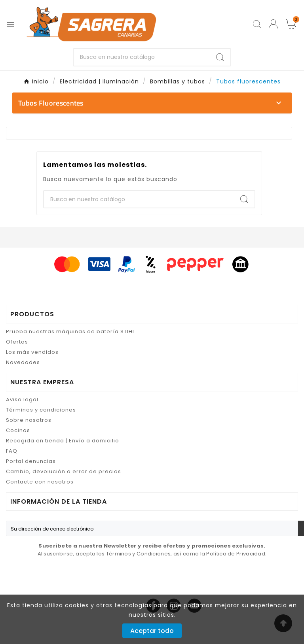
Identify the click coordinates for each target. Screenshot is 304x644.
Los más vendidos (32, 352)
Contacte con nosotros (40, 482)
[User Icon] (273, 24)
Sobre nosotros (29, 420)
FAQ (12, 451)
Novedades (23, 362)
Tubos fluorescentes (51, 103)
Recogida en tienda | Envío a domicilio (63, 441)
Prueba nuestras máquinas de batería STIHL (70, 331)
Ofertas (17, 342)
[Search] (220, 57)
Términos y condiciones (41, 410)
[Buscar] (142, 57)
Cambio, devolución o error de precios (64, 471)
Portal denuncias (31, 461)
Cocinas (18, 430)
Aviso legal (22, 399)
